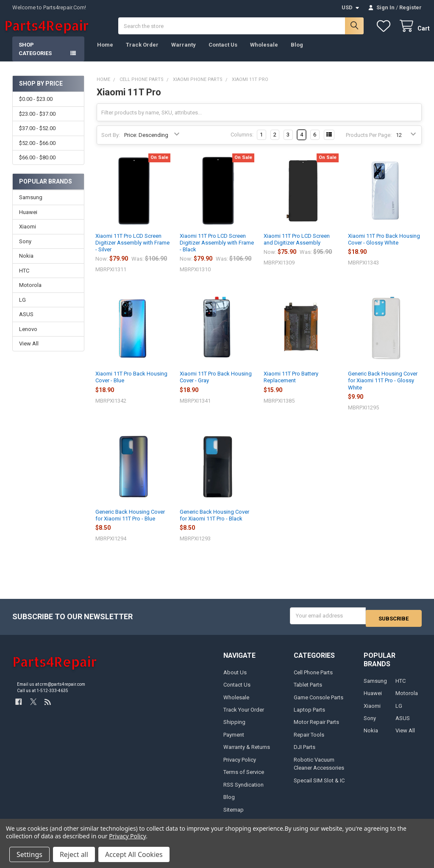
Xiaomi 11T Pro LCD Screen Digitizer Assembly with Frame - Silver (132, 251)
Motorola (30, 294)
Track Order (142, 53)
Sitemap (234, 816)
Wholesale (264, 53)
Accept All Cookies (134, 854)
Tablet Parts (308, 691)
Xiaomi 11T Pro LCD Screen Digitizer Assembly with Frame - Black (217, 251)
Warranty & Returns (247, 753)
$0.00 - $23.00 (36, 107)
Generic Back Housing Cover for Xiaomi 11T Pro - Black (214, 524)
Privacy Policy (240, 766)
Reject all (74, 854)
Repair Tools (309, 741)
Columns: (242, 143)
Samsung (31, 206)
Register (410, 7)
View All (29, 352)
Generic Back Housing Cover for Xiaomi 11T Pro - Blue (130, 524)
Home (105, 53)
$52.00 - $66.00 (37, 152)
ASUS (26, 323)
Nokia (26, 264)
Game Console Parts (319, 703)
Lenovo (28, 338)
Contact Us (223, 53)
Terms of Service (244, 778)
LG (22, 308)
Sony (25, 250)
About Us (235, 678)
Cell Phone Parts (313, 678)
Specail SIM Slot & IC (319, 786)
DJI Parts (305, 753)
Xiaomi (28, 235)
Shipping (234, 728)
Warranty (184, 53)
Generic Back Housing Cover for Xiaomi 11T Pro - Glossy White (383, 389)
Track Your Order (244, 716)
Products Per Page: (369, 143)
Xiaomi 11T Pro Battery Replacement (291, 385)
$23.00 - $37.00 (37, 122)
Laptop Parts (309, 716)
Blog (297, 53)
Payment (234, 741)
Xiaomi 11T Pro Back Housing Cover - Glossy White (384, 248)
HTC (24, 279)
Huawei (28, 221)
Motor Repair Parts (316, 728)
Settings (29, 854)
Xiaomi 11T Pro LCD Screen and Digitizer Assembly (297, 248)
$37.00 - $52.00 (37, 137)
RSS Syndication (243, 791)
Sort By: (111, 143)
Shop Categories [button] (35, 57)
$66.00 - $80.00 (37, 166)
